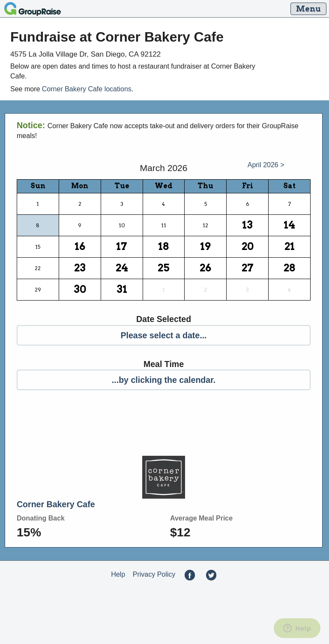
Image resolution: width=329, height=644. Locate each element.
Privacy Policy (154, 574)
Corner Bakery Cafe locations (87, 89)
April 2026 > (266, 165)
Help (118, 574)
